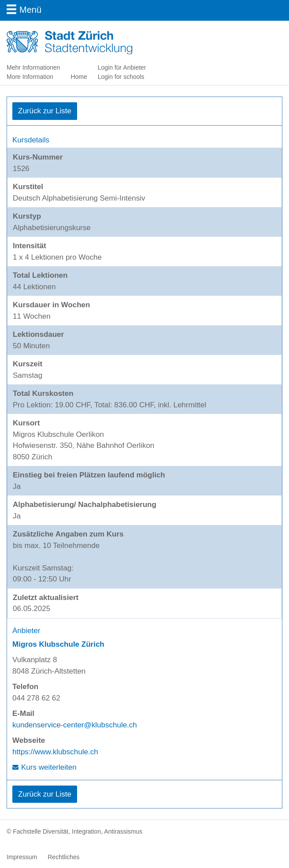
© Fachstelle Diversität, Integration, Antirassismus (74, 831)
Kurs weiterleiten (49, 767)
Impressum (22, 857)
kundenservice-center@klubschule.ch (75, 725)
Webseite (29, 740)
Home (79, 77)
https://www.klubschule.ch (55, 752)
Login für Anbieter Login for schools (122, 72)
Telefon (25, 687)
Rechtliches (63, 857)
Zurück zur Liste (45, 111)
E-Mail (23, 713)
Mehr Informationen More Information (33, 72)
